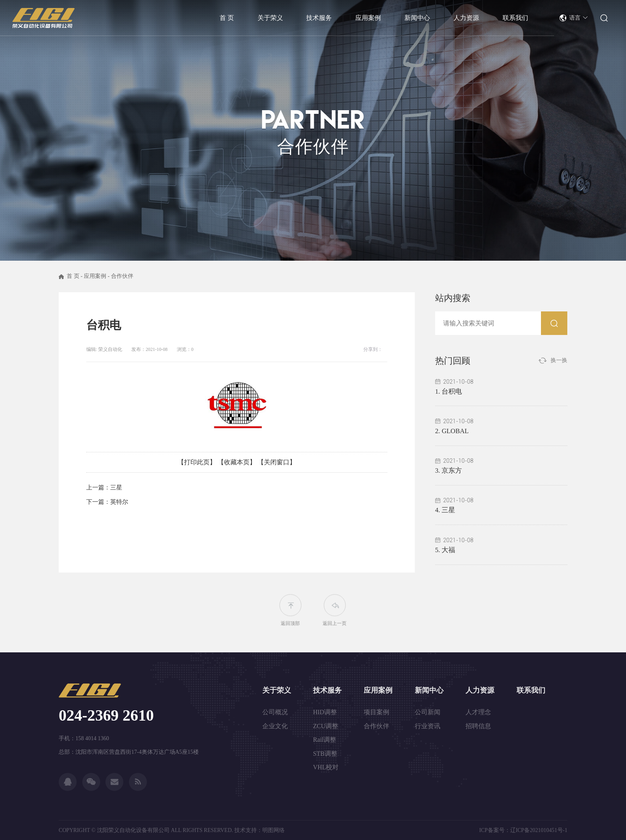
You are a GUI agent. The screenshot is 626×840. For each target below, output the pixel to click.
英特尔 (119, 502)
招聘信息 (478, 726)
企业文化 (275, 726)
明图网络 (273, 830)
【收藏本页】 (237, 462)
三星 (116, 487)
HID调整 (325, 712)
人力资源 (480, 690)
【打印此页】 (197, 462)
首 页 (73, 276)
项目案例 (376, 712)
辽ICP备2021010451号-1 (539, 830)
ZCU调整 (326, 726)
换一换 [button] (559, 360)
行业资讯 (428, 726)
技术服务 (327, 690)
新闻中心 (429, 690)
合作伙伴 (122, 276)
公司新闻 (428, 712)
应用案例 (95, 276)
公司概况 (275, 712)
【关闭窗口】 (277, 462)
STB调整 (325, 754)
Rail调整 (325, 740)
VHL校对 (326, 767)
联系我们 (531, 690)
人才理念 (478, 712)
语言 (579, 18)
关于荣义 (277, 690)
